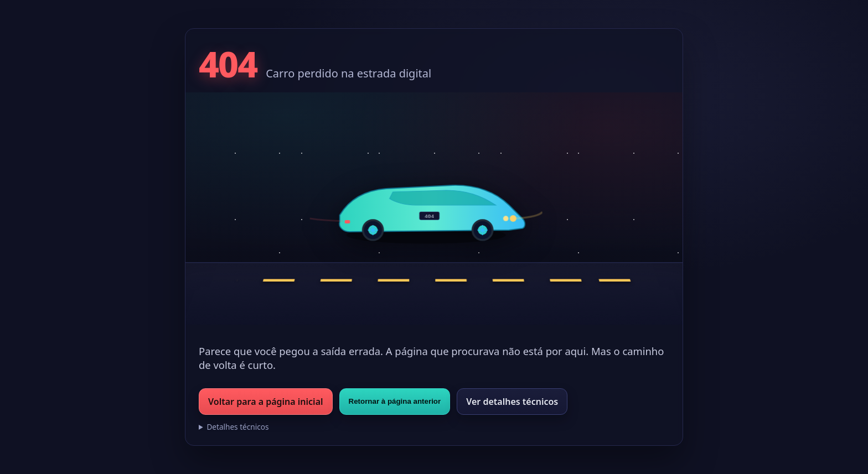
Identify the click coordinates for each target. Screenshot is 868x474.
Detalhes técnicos (237, 427)
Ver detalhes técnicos (512, 402)
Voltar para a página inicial (266, 402)
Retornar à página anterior (395, 401)
